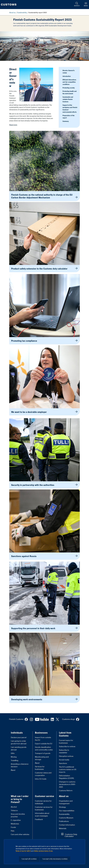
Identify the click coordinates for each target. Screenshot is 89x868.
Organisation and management (66, 802)
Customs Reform (66, 791)
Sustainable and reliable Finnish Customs (68, 99)
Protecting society (69, 88)
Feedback (39, 819)
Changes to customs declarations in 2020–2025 (67, 784)
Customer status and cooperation (43, 774)
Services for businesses (40, 768)
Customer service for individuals (43, 802)
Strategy (62, 807)
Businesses (41, 733)
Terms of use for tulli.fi (23, 851)
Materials (63, 829)
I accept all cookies (29, 859)
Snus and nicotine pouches (18, 815)
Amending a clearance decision (20, 765)
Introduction (67, 76)
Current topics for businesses (66, 742)
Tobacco (14, 811)
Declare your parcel (19, 738)
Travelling (15, 760)
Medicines (15, 824)
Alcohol (14, 807)
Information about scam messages (42, 815)
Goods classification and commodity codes (44, 749)
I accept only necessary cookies (55, 859)
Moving (14, 757)
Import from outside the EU (43, 739)
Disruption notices (66, 756)
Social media (64, 760)
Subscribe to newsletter (64, 751)
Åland (13, 770)
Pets (13, 831)
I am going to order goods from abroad (19, 742)
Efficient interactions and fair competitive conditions (69, 82)
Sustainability (22, 13)
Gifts (13, 753)
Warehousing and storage (42, 758)
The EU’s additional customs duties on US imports (68, 770)
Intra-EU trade (41, 779)
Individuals (17, 733)
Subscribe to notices (67, 747)
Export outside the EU (44, 744)
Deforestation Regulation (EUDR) (66, 777)
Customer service (44, 796)
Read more (13, 125)
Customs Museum (66, 818)
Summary (66, 121)
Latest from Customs (65, 734)
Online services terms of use (43, 851)
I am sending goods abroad (19, 749)
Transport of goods (43, 753)
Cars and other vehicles (20, 834)
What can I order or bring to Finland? (20, 799)
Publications (64, 821)
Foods (13, 827)
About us (13, 13)
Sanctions (63, 763)
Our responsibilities (67, 811)
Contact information (67, 825)
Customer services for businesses (44, 808)
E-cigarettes (16, 820)
